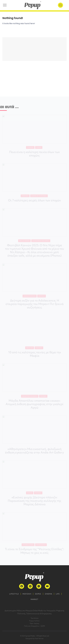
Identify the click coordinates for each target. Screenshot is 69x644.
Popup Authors (34, 621)
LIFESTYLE (14, 594)
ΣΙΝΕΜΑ (49, 594)
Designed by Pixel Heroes (35, 638)
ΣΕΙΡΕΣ (38, 594)
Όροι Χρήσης (35, 623)
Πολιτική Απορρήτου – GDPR (35, 626)
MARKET (34, 599)
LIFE (58, 594)
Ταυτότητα (34, 618)
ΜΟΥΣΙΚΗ (27, 594)
